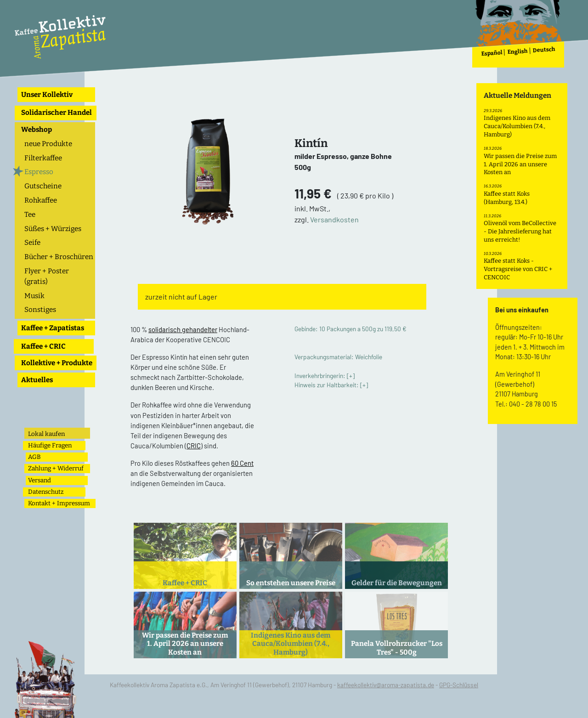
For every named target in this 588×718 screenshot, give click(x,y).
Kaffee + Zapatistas (53, 328)
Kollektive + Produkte (57, 363)
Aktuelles (37, 380)
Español (492, 53)
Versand (40, 480)
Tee (30, 215)
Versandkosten (334, 219)
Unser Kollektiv (47, 95)
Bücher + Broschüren (59, 257)
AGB (34, 457)
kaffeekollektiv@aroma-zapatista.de (386, 685)
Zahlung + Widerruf (56, 468)
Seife (32, 243)
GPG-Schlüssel (459, 685)
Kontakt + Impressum (59, 503)
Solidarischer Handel (57, 113)
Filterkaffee (43, 158)
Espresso (39, 172)
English (517, 52)
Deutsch (544, 50)
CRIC (194, 446)
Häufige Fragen (50, 445)
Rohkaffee (41, 200)
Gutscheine (43, 186)
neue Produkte (48, 144)
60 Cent (242, 463)
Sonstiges (40, 310)
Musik (34, 296)
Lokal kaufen (46, 434)
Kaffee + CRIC (43, 346)
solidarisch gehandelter (183, 329)
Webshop (37, 130)
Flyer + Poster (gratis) (47, 276)
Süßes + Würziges (53, 229)
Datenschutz (46, 492)
